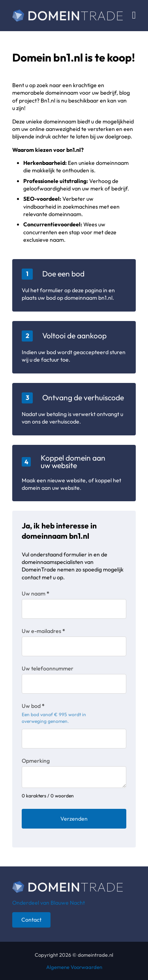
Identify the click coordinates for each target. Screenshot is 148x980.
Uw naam (36, 594)
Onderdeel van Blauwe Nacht (49, 903)
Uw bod (33, 706)
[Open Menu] (134, 15)
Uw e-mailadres (43, 631)
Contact (31, 920)
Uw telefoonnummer (48, 668)
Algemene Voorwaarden (74, 967)
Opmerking (36, 761)
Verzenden (74, 819)
